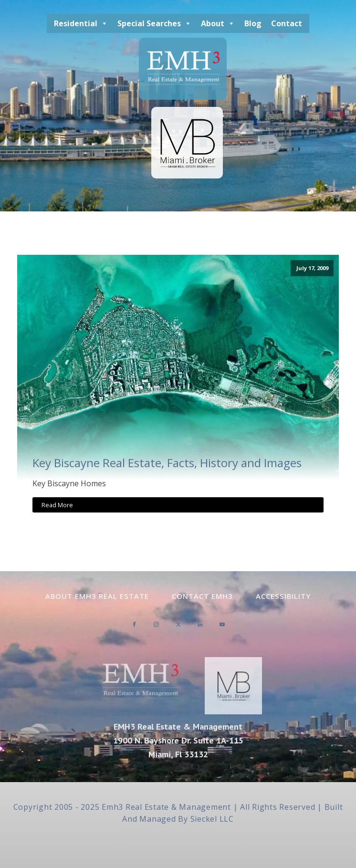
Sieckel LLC (212, 819)
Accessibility (283, 596)
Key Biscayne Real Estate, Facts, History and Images (167, 463)
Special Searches (154, 23)
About (218, 23)
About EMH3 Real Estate (97, 596)
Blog (253, 23)
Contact (287, 23)
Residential (81, 23)
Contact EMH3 (202, 596)
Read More (57, 505)
